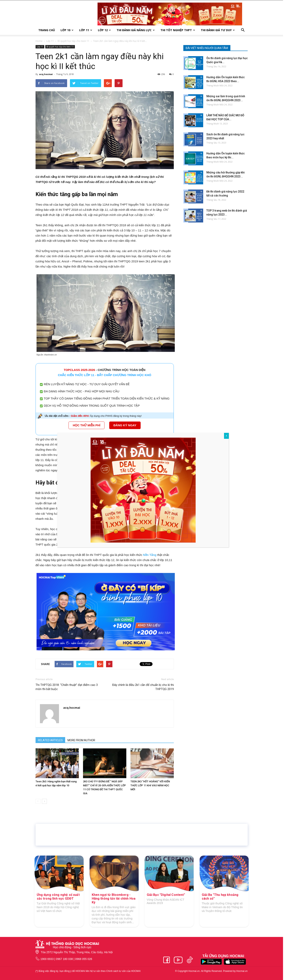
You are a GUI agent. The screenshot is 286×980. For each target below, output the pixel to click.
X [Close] (226, 436)
